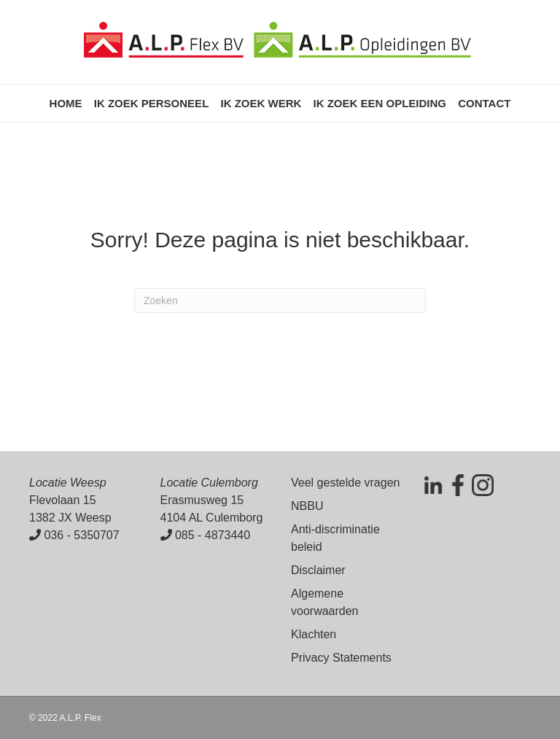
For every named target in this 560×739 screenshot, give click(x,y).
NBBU (307, 506)
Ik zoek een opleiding (380, 103)
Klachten (314, 634)
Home (66, 103)
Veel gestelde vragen (345, 483)
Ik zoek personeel (152, 103)
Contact (484, 103)
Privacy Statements (341, 658)
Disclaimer (318, 570)
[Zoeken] (280, 301)
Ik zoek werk (261, 103)
